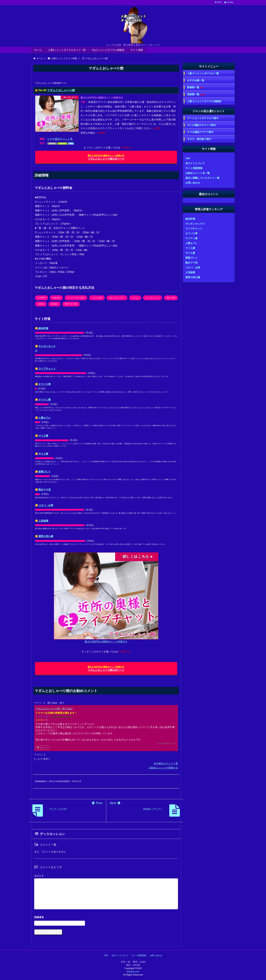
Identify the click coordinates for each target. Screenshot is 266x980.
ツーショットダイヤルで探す (203, 118)
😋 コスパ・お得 (44, 505)
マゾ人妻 (190, 248)
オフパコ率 (191, 233)
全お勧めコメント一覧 (166, 763)
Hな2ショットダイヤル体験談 (108, 50)
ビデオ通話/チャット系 (60, 139)
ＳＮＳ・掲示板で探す (199, 139)
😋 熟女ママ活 (43, 490)
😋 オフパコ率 (43, 384)
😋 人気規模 (42, 521)
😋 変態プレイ (43, 472)
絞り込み (67, 709)
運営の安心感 (193, 277)
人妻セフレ (191, 243)
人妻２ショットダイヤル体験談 (204, 101)
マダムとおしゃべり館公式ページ (106, 157)
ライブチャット (194, 229)
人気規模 (190, 272)
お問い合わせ (193, 183)
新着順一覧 (195, 87)
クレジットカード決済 (76, 298)
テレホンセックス (195, 224)
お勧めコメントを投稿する (163, 768)
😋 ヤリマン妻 (43, 400)
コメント (39, 876)
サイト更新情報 (194, 168)
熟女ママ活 (191, 263)
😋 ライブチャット (45, 369)
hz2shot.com (133, 972)
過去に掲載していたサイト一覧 (202, 178)
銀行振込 (55, 304)
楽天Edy (41, 304)
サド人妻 (190, 253)
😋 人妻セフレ (43, 418)
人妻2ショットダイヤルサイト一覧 (67, 50)
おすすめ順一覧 (196, 80)
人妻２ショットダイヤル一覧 (203, 73)
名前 (106, 918)
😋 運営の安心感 (44, 536)
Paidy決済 (56, 298)
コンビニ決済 (97, 298)
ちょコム (135, 298)
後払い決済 (171, 298)
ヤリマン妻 (191, 238)
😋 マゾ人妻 (42, 436)
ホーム (38, 50)
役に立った (43, 748)
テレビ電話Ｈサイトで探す (202, 125)
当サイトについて (195, 163)
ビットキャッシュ (153, 298)
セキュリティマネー (117, 298)
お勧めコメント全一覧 (198, 173)
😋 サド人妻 (42, 454)
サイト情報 (137, 50)
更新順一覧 (196, 94)
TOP (188, 158)
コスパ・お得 (193, 267)
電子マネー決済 (71, 304)
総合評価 (190, 219)
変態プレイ (191, 258)
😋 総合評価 (42, 328)
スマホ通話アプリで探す (201, 132)
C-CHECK (42, 298)
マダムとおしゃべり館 (61, 90)
